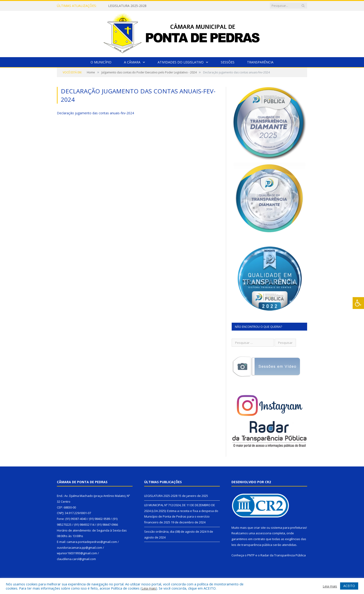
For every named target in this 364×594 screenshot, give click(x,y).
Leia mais (149, 588)
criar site (260, 528)
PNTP (251, 555)
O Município (101, 62)
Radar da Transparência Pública (283, 555)
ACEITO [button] (349, 586)
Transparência (260, 62)
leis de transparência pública (252, 545)
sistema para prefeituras (289, 528)
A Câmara (132, 62)
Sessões (228, 62)
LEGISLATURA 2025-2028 (127, 6)
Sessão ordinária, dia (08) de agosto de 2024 (175, 532)
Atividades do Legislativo (181, 62)
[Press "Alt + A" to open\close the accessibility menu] (358, 303)
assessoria (263, 533)
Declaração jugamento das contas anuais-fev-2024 (95, 113)
